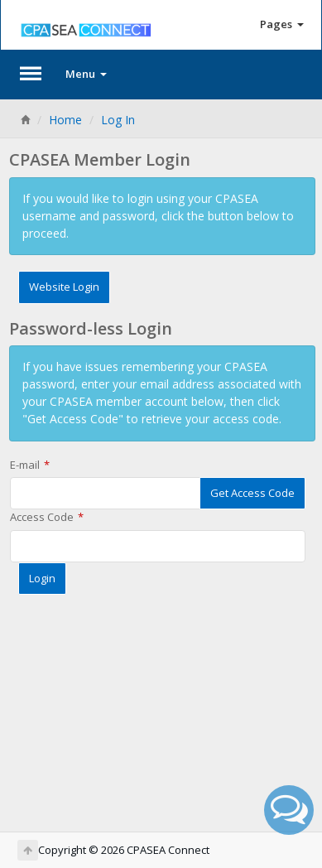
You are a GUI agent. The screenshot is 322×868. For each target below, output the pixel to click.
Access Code (42, 517)
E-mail (25, 465)
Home (65, 120)
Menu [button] (86, 74)
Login (42, 578)
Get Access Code (252, 493)
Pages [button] (282, 24)
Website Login (64, 287)
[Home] (25, 120)
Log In (118, 120)
